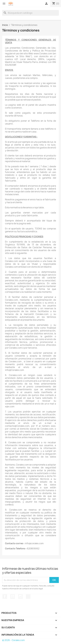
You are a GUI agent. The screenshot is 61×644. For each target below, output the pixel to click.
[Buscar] (31, 13)
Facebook (5, 597)
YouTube (13, 597)
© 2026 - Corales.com (13, 640)
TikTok (28, 597)
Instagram (20, 597)
